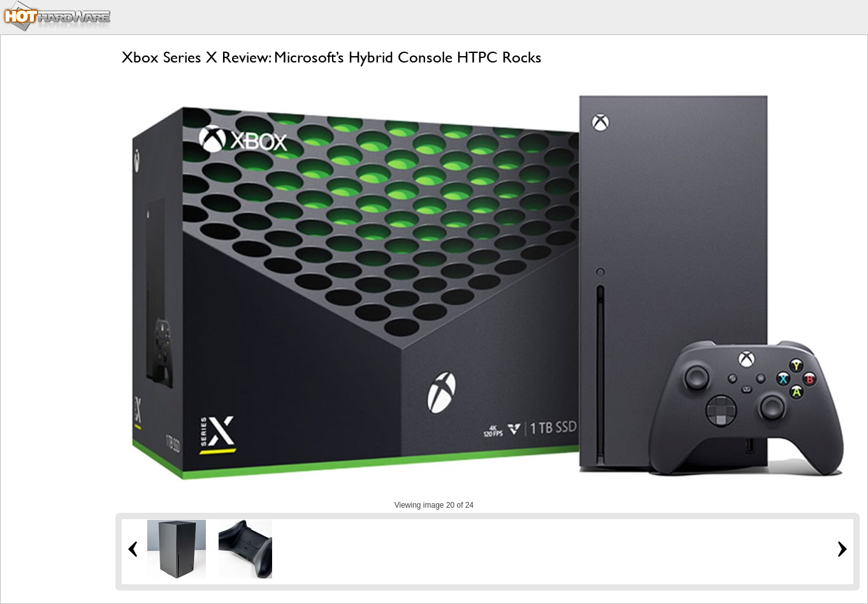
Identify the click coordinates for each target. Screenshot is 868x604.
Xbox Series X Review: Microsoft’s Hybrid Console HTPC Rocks (332, 57)
